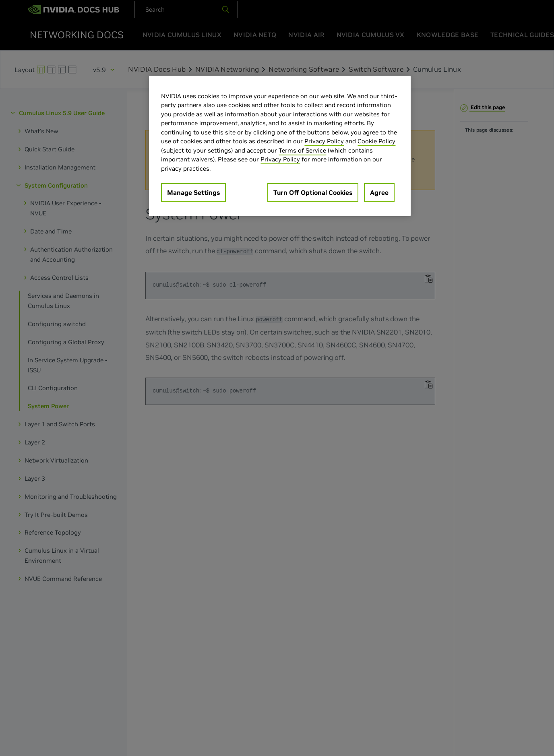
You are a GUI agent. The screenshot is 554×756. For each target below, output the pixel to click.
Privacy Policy (324, 141)
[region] (280, 146)
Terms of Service (302, 150)
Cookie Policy (376, 141)
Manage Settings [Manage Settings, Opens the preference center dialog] (193, 192)
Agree (379, 192)
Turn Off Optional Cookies (313, 192)
